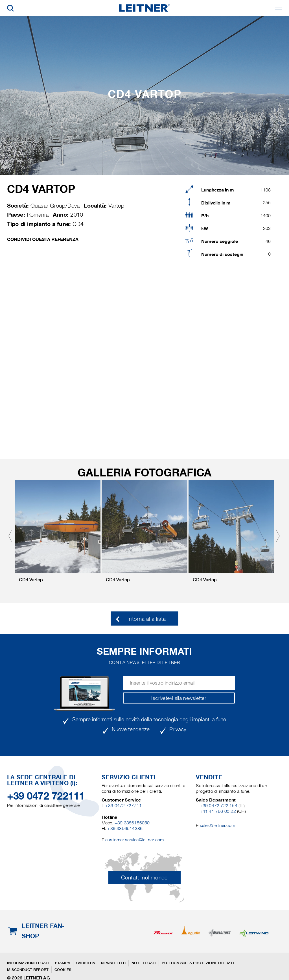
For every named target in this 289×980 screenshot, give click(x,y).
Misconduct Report (28, 970)
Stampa (63, 963)
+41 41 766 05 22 (218, 811)
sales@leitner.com (217, 825)
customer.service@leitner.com (134, 840)
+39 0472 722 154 (219, 806)
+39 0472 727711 (123, 806)
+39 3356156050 (132, 823)
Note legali (144, 963)
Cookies (63, 970)
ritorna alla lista (147, 619)
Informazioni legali (28, 963)
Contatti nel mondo (144, 878)
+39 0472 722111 (46, 796)
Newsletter (113, 963)
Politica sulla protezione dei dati (198, 963)
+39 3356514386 (125, 828)
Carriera (86, 963)
